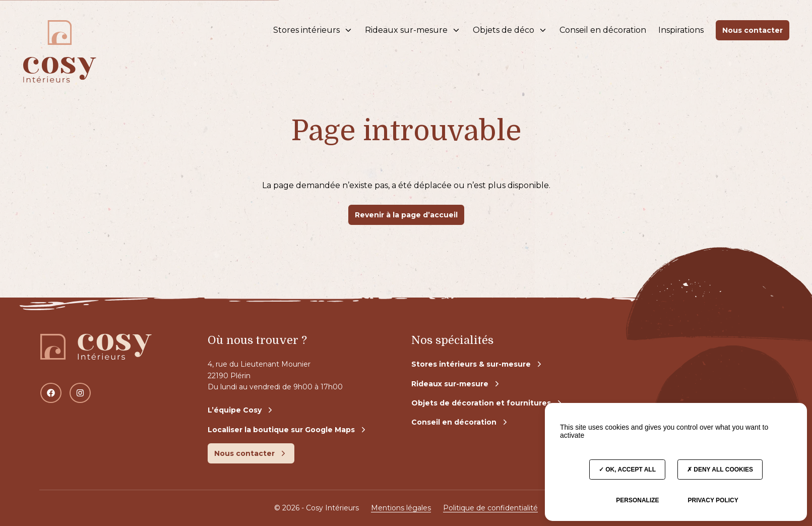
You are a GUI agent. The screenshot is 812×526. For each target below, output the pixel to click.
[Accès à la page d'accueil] (60, 30)
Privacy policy (713, 500)
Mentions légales (401, 508)
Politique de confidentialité (490, 508)
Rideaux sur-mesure (413, 30)
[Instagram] (80, 393)
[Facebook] (51, 393)
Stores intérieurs (313, 30)
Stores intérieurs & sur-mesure (478, 364)
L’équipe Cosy (241, 410)
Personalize (637, 500)
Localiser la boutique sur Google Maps (288, 430)
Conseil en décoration (603, 30)
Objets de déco (510, 30)
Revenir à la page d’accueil (406, 215)
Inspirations (681, 30)
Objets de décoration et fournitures (488, 403)
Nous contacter (753, 30)
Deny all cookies (720, 470)
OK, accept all (627, 470)
